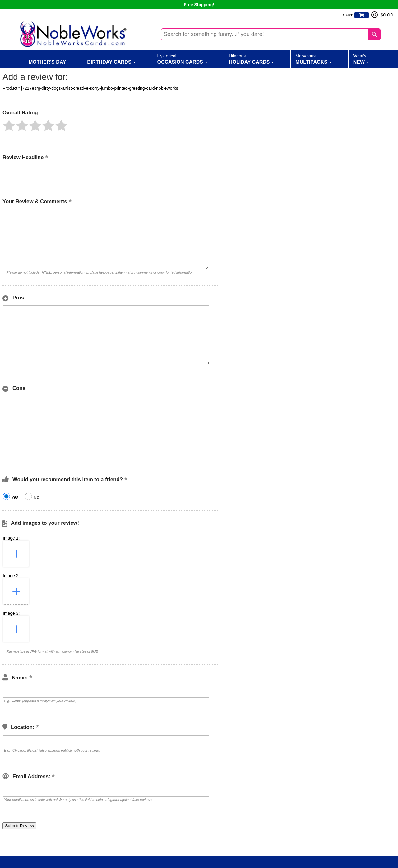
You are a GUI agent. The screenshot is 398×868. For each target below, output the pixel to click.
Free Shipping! (199, 5)
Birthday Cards (111, 59)
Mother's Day (47, 59)
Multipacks (314, 59)
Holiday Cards (252, 59)
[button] (9, 126)
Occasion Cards (182, 59)
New (361, 59)
